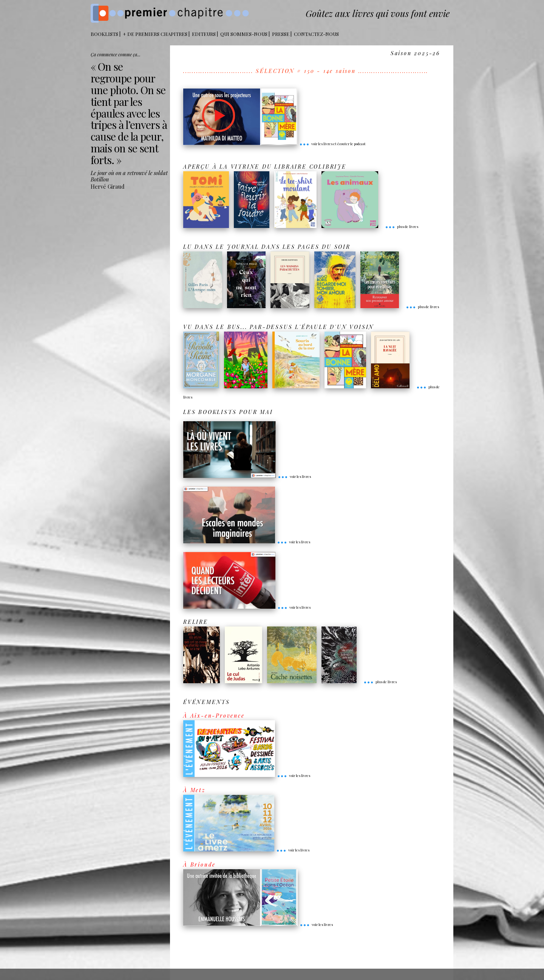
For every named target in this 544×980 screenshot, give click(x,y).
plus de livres (402, 226)
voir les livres (294, 476)
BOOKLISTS (104, 34)
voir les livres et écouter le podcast (332, 144)
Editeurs (204, 34)
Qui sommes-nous (244, 34)
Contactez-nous (316, 34)
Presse (281, 34)
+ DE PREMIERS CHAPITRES (155, 34)
